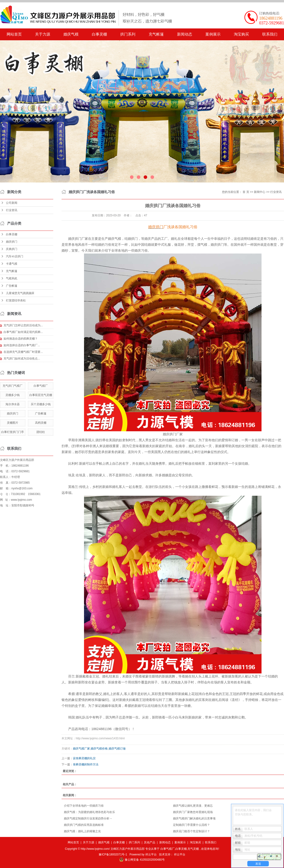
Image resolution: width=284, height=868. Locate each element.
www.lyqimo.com (21, 500)
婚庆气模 (71, 34)
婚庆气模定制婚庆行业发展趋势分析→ (88, 818)
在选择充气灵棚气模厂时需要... (23, 352)
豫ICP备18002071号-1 (113, 854)
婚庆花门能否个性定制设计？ (191, 831)
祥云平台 (151, 854)
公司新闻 (12, 203)
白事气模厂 (41, 386)
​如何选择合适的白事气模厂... (22, 345)
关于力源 (43, 34)
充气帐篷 (156, 34)
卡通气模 (12, 264)
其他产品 (150, 842)
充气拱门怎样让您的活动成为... (23, 325)
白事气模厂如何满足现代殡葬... (23, 332)
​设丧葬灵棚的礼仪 (84, 758)
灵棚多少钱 (13, 395)
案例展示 (213, 34)
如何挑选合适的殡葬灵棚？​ (21, 339)
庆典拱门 (12, 249)
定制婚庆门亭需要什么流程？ (191, 825)
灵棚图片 (13, 423)
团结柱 (41, 432)
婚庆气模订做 (117, 749)
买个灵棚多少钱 (41, 404)
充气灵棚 (193, 849)
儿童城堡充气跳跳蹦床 (20, 293)
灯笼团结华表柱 (16, 300)
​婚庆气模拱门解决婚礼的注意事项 (194, 818)
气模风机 (12, 278)
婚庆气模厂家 (81, 749)
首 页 (246, 192)
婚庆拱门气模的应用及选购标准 (84, 825)
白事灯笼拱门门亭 (13, 432)
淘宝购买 (241, 34)
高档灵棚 (41, 423)
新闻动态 (185, 34)
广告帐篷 (12, 286)
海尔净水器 (13, 404)
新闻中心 (260, 192)
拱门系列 (128, 34)
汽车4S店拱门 (15, 256)
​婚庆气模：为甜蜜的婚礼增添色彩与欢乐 (89, 812)
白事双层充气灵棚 (41, 395)
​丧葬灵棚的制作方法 (86, 764)
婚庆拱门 (12, 242)
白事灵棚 (99, 34)
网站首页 (14, 34)
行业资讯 (12, 210)
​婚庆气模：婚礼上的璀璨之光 (82, 831)
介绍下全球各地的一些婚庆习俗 (84, 806)
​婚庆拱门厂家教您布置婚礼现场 (193, 812)
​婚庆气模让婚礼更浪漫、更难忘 (193, 806)
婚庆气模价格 (99, 749)
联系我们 (270, 34)
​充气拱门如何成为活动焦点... (22, 359)
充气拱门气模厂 (13, 386)
